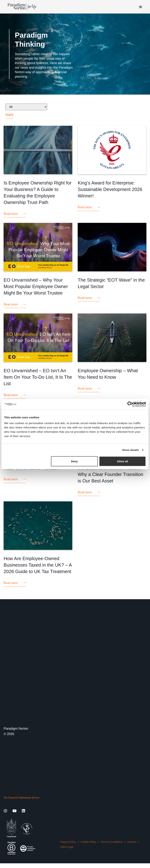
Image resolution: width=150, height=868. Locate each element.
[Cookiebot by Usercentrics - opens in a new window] (130, 404)
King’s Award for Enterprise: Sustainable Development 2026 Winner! (109, 189)
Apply (9, 115)
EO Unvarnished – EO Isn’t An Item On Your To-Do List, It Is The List (38, 382)
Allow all (122, 461)
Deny (74, 461)
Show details (131, 450)
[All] (26, 107)
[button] (141, 7)
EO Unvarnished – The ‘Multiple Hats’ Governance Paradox (34, 472)
